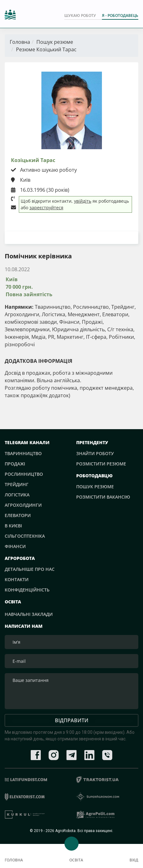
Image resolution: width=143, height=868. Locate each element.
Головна (20, 42)
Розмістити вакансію (103, 497)
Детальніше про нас (30, 569)
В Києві (13, 526)
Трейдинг (17, 484)
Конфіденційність (27, 590)
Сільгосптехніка (25, 536)
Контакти (17, 579)
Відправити (72, 720)
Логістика (17, 495)
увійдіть (83, 201)
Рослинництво (24, 474)
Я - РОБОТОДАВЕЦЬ (120, 15)
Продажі (15, 464)
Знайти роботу (95, 453)
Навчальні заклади (29, 614)
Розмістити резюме (101, 464)
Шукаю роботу (80, 15)
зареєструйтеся (46, 208)
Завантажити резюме (71, 238)
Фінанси (15, 546)
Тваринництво (23, 453)
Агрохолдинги (23, 505)
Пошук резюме (55, 42)
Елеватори (18, 515)
